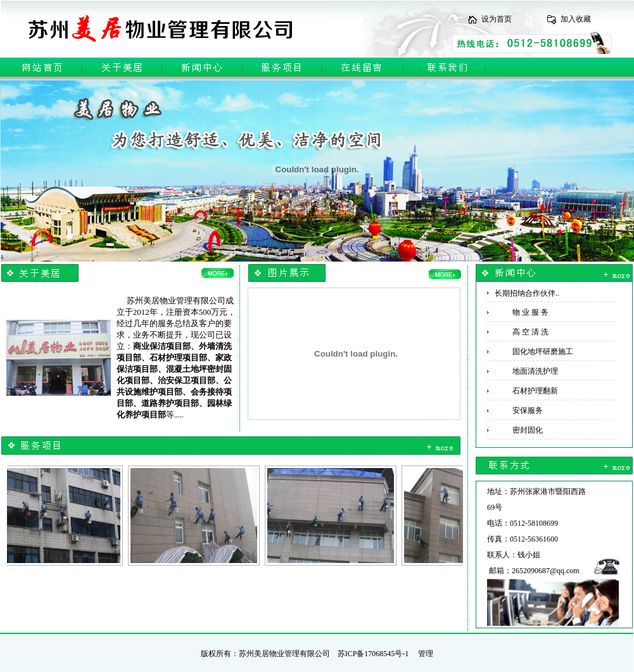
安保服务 (515, 410)
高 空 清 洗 (518, 332)
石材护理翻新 (523, 391)
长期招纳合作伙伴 (525, 293)
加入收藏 (576, 19)
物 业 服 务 (518, 312)
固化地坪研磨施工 (530, 352)
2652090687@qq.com (546, 571)
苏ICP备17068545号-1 (373, 654)
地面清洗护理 (523, 371)
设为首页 (497, 19)
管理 (426, 654)
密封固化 (515, 430)
